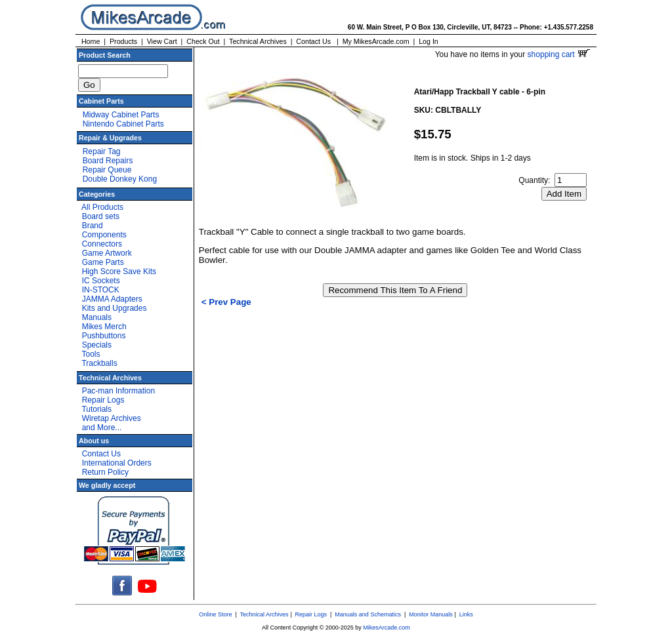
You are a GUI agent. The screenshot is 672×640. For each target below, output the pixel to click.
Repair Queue (107, 170)
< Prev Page (226, 302)
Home (91, 41)
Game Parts (103, 262)
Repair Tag (102, 151)
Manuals (97, 317)
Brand (93, 226)
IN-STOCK (101, 290)
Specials (97, 345)
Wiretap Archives (112, 418)
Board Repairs (108, 161)
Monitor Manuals (431, 614)
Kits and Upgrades (115, 308)
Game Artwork (107, 253)
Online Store (215, 614)
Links (466, 614)
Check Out (203, 41)
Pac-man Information (118, 391)
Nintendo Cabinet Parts (123, 124)
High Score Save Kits (119, 271)
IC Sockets (101, 281)
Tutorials (96, 409)
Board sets (101, 216)
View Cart (162, 41)
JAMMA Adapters (112, 299)
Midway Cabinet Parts (121, 115)
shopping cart (559, 54)
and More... (102, 428)
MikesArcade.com (387, 628)
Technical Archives (258, 41)
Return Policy (105, 472)
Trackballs (99, 363)
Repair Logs (103, 400)
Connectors (102, 244)
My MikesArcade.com (376, 41)
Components (104, 235)
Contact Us (313, 41)
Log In (429, 41)
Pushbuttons (104, 336)
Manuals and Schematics (368, 614)
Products (123, 41)
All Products (102, 207)
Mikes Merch (104, 327)
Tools (91, 354)
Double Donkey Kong (120, 179)
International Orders (117, 463)
